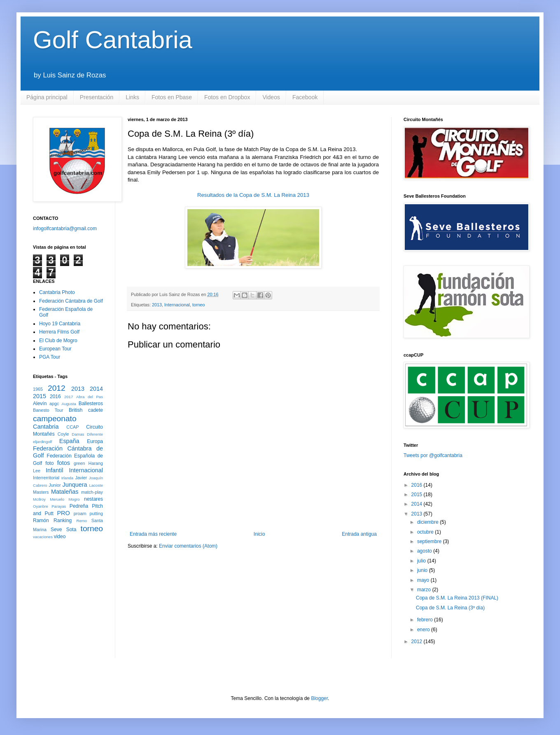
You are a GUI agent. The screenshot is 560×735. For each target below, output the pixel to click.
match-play (92, 492)
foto (49, 463)
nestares (93, 499)
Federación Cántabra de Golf (71, 301)
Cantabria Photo (57, 292)
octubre (426, 532)
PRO (63, 513)
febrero (426, 620)
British (76, 410)
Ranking (63, 520)
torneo (199, 305)
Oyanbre (41, 506)
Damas (78, 434)
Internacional (177, 305)
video (60, 537)
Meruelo (57, 499)
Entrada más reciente (153, 534)
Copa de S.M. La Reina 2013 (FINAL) (457, 598)
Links (132, 97)
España (69, 441)
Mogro (74, 499)
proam (80, 513)
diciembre (428, 522)
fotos (64, 463)
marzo (425, 590)
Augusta (69, 404)
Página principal (47, 97)
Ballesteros (91, 404)
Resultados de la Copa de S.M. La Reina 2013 (253, 195)
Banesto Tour (48, 410)
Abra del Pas (90, 397)
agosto (425, 551)
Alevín (40, 404)
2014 (96, 389)
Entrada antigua (359, 534)
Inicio (259, 534)
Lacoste (96, 485)
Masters (41, 492)
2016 (55, 397)
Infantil (54, 470)
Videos (271, 97)
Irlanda (67, 478)
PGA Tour (50, 357)
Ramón (41, 520)
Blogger (319, 698)
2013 (157, 305)
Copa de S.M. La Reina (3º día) (450, 608)
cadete (96, 410)
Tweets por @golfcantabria (433, 455)
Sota (71, 530)
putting (96, 513)
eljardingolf (42, 442)
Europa (95, 441)
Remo (82, 521)
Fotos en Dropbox (227, 97)
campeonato (55, 419)
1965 (38, 389)
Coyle (63, 434)
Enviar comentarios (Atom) (188, 546)
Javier (81, 478)
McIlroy (39, 499)
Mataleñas (65, 492)
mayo (424, 580)
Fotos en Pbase (172, 97)
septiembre (430, 541)
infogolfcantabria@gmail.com (65, 229)
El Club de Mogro (58, 341)
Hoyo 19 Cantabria (60, 324)
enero (424, 630)
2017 (69, 397)
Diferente (95, 434)
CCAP (72, 427)
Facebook (305, 97)
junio (423, 570)
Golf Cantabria (113, 40)
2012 (57, 388)
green (79, 463)
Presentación (97, 97)
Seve (56, 530)
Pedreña (79, 506)
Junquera (75, 485)
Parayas (59, 506)
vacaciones (43, 537)
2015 (40, 396)
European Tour (55, 349)
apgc (54, 404)
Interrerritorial (46, 478)
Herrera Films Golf (59, 332)
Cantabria (46, 427)
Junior (55, 485)
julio (422, 561)
